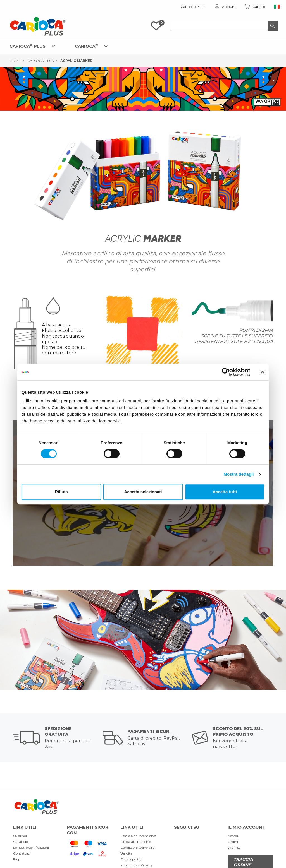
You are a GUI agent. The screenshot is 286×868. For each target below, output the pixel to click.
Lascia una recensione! (138, 836)
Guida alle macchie (136, 842)
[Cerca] (225, 26)
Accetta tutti (225, 492)
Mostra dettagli (239, 474)
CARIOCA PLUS (28, 46)
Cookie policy (131, 859)
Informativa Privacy (137, 865)
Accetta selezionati (143, 492)
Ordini (233, 842)
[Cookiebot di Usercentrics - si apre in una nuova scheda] (226, 372)
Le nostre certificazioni (31, 847)
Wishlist (234, 847)
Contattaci (22, 853)
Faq (16, 859)
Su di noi (20, 836)
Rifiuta (61, 492)
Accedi (233, 836)
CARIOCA (86, 46)
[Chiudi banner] (263, 372)
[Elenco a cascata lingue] (277, 7)
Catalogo (21, 842)
